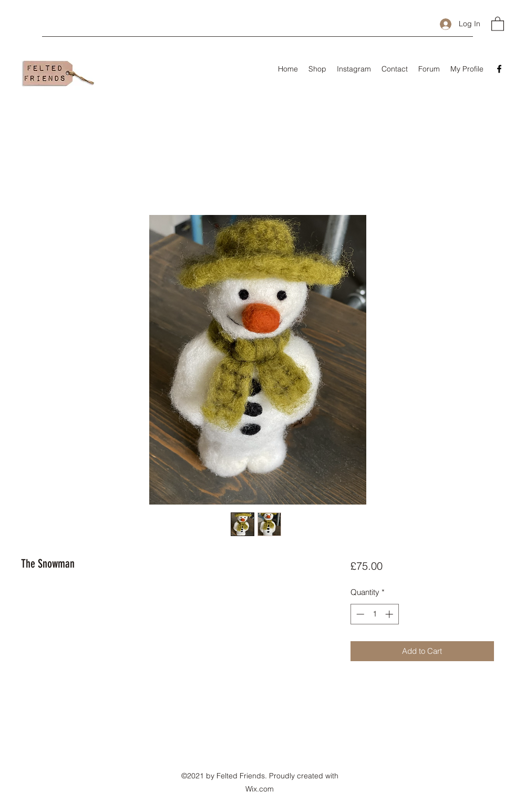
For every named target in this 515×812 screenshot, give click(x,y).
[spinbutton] (374, 614)
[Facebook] (499, 69)
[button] (498, 23)
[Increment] (390, 614)
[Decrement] (359, 614)
